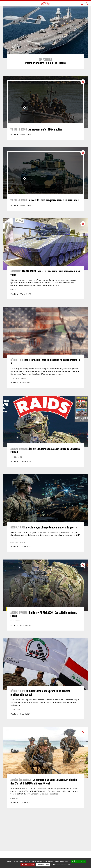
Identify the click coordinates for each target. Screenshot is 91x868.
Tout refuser (28, 865)
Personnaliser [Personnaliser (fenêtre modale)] (43, 865)
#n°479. (13, 309)
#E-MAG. (14, 640)
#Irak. (13, 729)
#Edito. (14, 476)
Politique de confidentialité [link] (61, 865)
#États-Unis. (16, 398)
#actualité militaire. (19, 562)
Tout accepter (78, 861)
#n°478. (20, 476)
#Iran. (23, 398)
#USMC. (19, 818)
